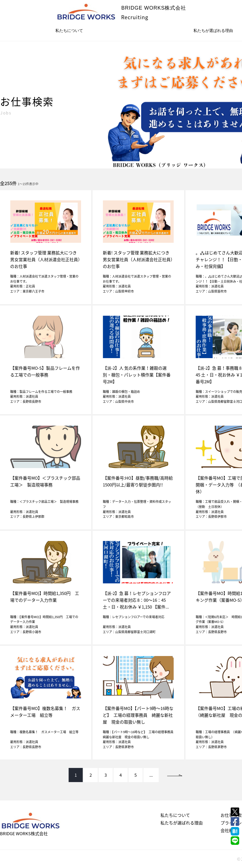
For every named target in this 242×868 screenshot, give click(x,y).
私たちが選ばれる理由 (182, 823)
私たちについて (69, 31)
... (151, 775)
